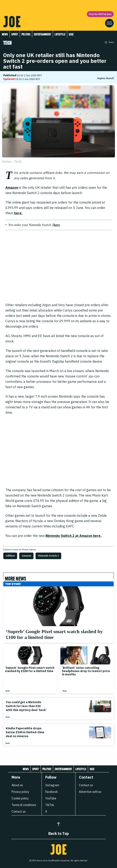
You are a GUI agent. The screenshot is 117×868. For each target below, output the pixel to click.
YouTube (51, 798)
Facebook (51, 792)
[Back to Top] (58, 824)
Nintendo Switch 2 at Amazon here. (73, 536)
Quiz (71, 34)
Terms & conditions (24, 805)
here (57, 225)
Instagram (52, 785)
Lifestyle (60, 34)
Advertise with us (90, 792)
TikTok (50, 805)
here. (18, 213)
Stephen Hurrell (105, 78)
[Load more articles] (58, 755)
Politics (26, 34)
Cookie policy (20, 798)
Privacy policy (20, 792)
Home (7, 162)
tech (18, 162)
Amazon (12, 187)
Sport (15, 34)
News (5, 34)
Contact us (19, 812)
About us (17, 785)
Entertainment (42, 34)
